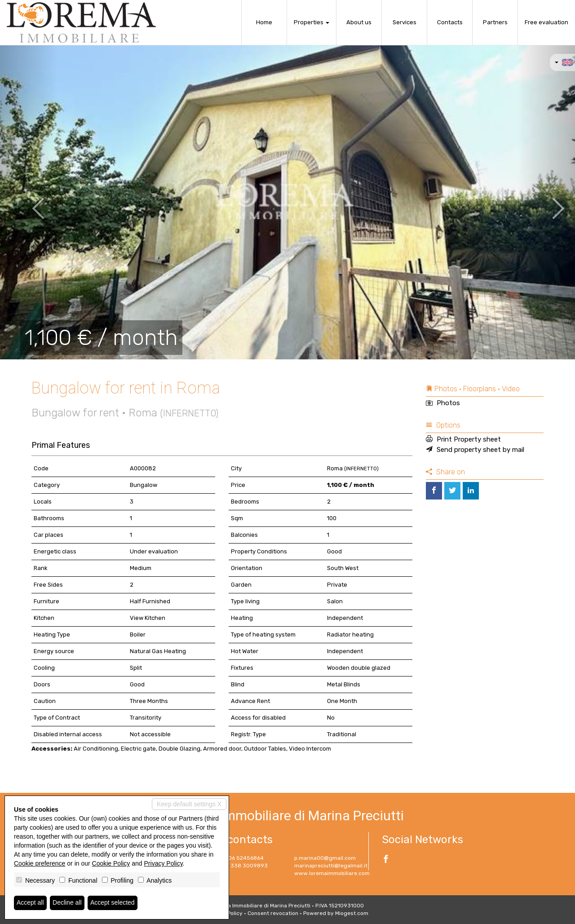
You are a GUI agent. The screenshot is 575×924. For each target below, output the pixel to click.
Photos (443, 403)
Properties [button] (312, 22)
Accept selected (113, 903)
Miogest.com (352, 913)
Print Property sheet (463, 439)
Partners (495, 22)
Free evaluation (546, 22)
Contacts (450, 22)
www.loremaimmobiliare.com (332, 873)
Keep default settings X (189, 804)
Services (405, 22)
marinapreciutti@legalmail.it (331, 866)
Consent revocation (273, 913)
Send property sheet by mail (475, 450)
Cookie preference (40, 863)
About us (359, 22)
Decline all (67, 903)
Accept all (30, 903)
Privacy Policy (164, 863)
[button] (29, 202)
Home (264, 22)
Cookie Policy (111, 863)
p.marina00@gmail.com (325, 858)
